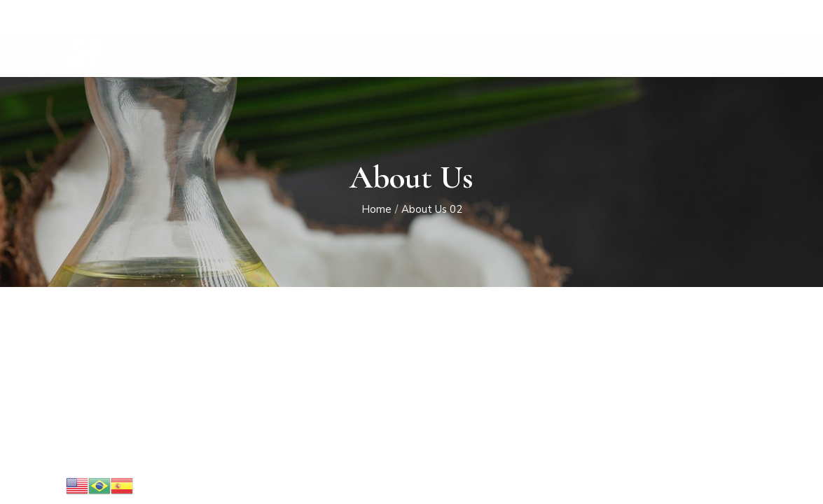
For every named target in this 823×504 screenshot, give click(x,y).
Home (376, 210)
